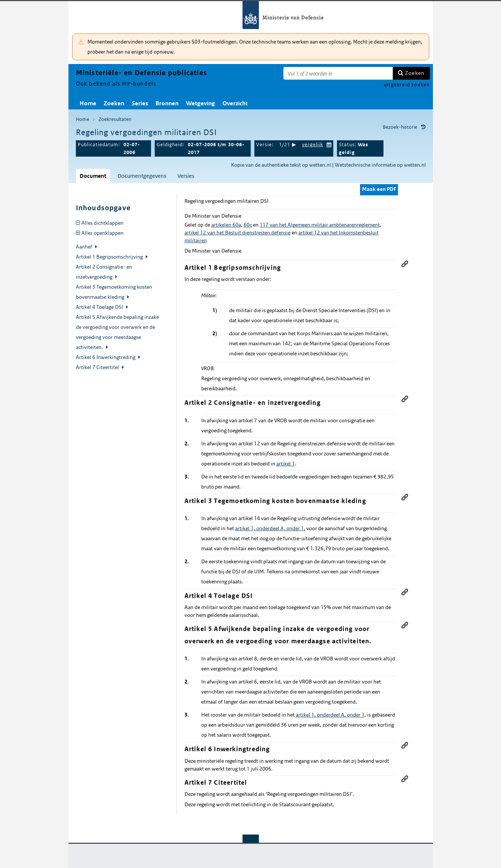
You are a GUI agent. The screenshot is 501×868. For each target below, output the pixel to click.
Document (93, 176)
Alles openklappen (102, 233)
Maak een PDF (379, 189)
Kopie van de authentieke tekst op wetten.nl (281, 165)
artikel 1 (286, 464)
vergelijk (313, 145)
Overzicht (235, 103)
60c (248, 225)
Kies (329, 144)
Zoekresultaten (115, 119)
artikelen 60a (226, 225)
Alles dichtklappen (102, 223)
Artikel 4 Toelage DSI (100, 307)
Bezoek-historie (400, 127)
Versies (186, 176)
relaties (424, 310)
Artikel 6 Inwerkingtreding (106, 357)
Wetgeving (200, 103)
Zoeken (415, 73)
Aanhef (85, 247)
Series (140, 103)
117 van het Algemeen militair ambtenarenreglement (320, 225)
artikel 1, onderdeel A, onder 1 (269, 528)
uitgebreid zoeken (407, 85)
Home (88, 103)
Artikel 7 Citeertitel (98, 367)
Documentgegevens (142, 176)
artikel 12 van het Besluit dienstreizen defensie (237, 233)
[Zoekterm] (338, 73)
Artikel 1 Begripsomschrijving (110, 257)
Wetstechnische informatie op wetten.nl (380, 165)
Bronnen (167, 103)
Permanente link (405, 264)
